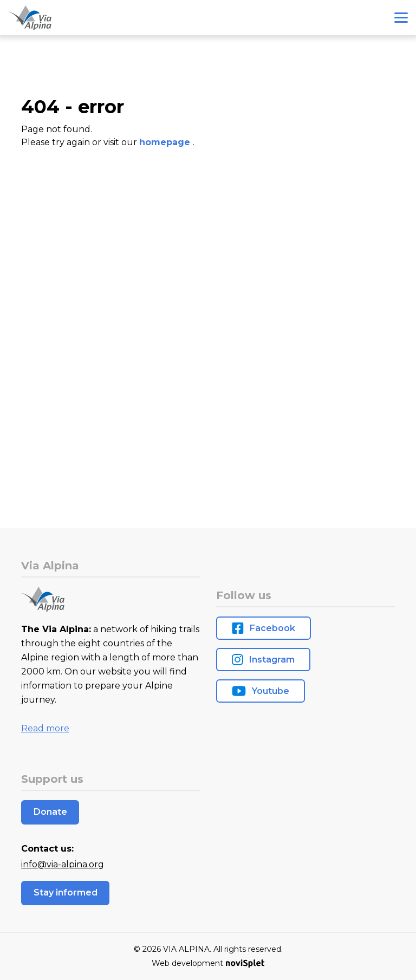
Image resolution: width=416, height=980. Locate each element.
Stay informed (66, 893)
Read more (45, 728)
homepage (166, 142)
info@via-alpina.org (63, 864)
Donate (50, 812)
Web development (208, 963)
